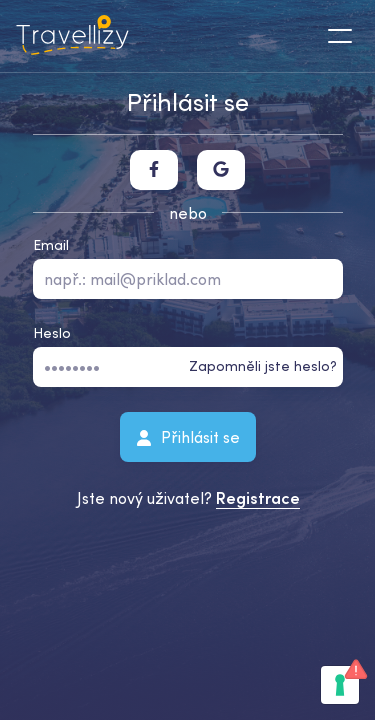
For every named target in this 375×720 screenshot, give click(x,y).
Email (51, 245)
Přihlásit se (188, 436)
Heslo (52, 333)
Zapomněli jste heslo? (263, 366)
